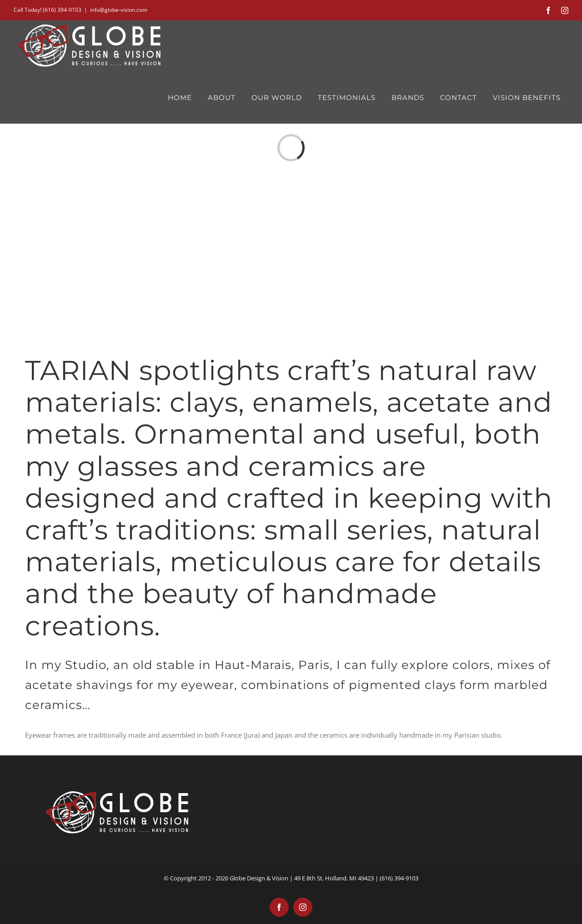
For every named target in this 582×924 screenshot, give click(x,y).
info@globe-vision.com (119, 10)
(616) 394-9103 (62, 10)
